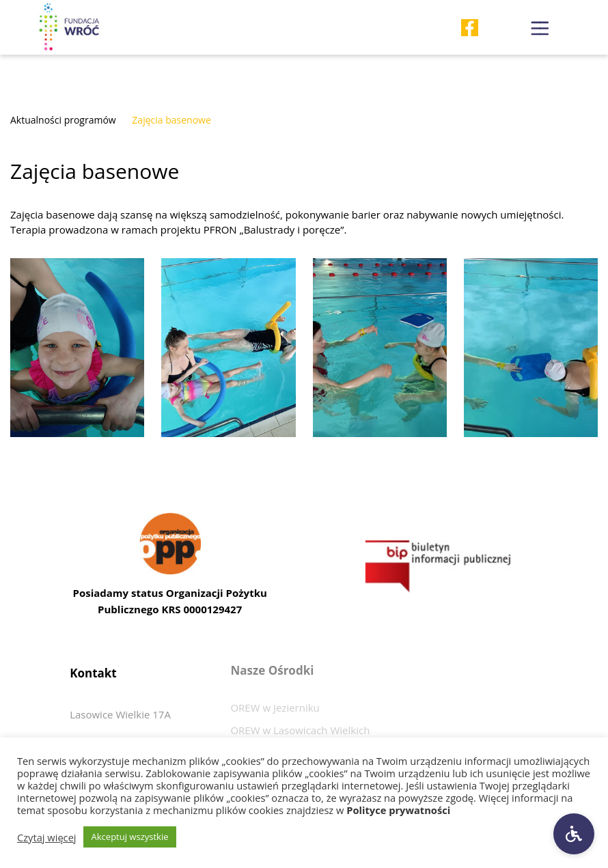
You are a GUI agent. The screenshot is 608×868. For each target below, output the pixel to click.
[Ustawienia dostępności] (574, 834)
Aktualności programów (63, 120)
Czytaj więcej (47, 837)
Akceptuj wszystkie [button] (130, 837)
